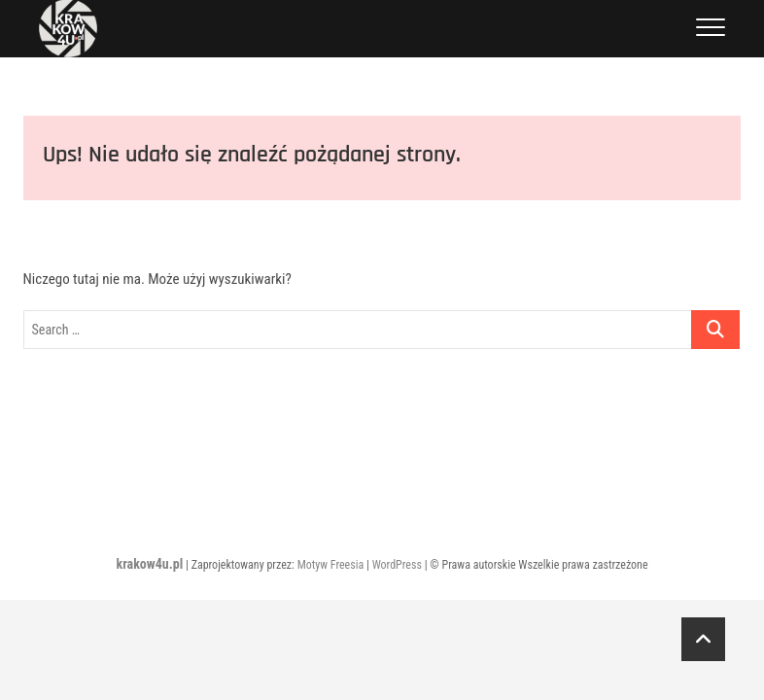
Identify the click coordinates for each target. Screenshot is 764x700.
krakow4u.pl (149, 564)
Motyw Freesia (331, 565)
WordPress (397, 565)
